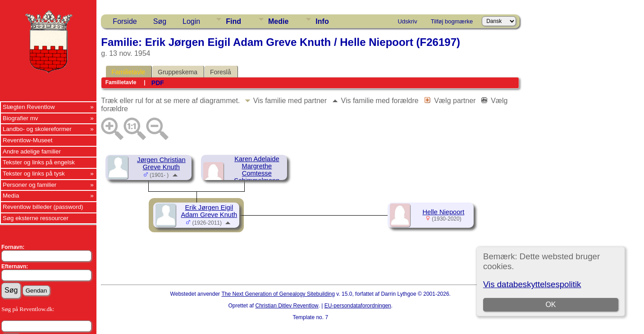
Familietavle (128, 72)
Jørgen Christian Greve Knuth (161, 163)
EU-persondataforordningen (358, 306)
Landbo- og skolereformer (37, 129)
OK (551, 305)
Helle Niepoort (443, 212)
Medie (278, 21)
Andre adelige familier (32, 151)
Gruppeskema (178, 72)
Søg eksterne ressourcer (36, 218)
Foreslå (221, 72)
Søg (160, 21)
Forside (125, 21)
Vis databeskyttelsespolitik (532, 284)
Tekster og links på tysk (34, 174)
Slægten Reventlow (29, 107)
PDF (158, 83)
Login (191, 21)
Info (322, 21)
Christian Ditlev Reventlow (287, 306)
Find (233, 21)
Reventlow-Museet (27, 140)
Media (11, 196)
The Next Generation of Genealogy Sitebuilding (278, 294)
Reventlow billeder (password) (43, 207)
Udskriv (407, 21)
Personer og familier (30, 185)
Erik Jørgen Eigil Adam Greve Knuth (209, 211)
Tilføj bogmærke (452, 21)
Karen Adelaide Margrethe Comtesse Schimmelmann (257, 170)
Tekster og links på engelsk (39, 162)
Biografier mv (21, 118)
